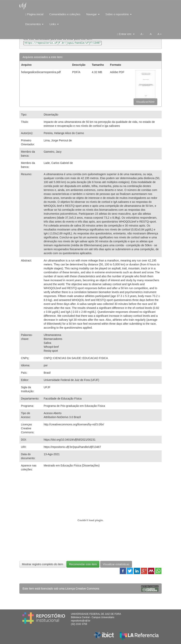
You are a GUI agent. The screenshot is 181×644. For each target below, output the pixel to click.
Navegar (93, 14)
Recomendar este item (83, 564)
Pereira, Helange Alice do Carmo (64, 133)
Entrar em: (126, 34)
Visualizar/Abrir (145, 102)
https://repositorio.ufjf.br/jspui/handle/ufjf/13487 (72, 447)
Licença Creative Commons (82, 589)
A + (160, 34)
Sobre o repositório (119, 14)
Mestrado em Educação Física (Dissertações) (72, 465)
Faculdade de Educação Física (63, 399)
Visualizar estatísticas (116, 564)
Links (54, 24)
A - (142, 34)
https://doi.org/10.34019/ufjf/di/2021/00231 (70, 440)
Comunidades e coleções (65, 14)
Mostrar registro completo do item (43, 564)
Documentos (34, 24)
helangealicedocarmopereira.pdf (41, 72)
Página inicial (34, 14)
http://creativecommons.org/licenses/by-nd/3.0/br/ (74, 424)
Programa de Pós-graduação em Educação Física (74, 406)
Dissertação (51, 115)
